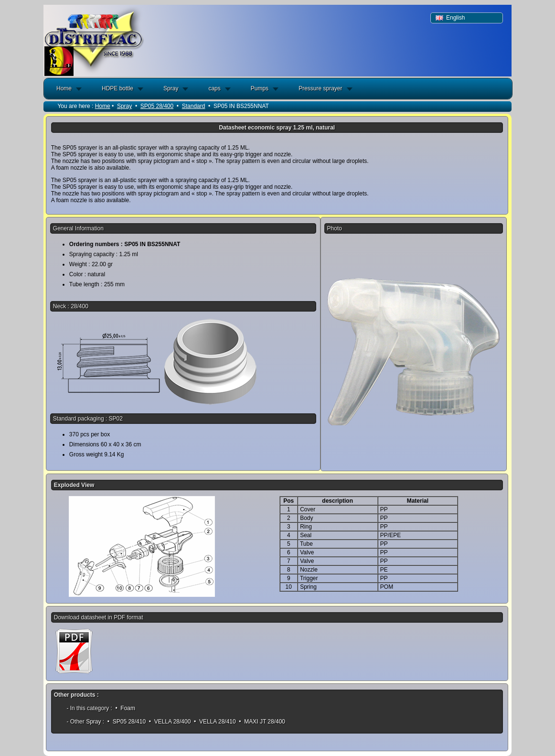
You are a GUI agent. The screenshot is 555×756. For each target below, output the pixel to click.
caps (214, 88)
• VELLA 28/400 (170, 722)
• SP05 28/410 (127, 722)
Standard (194, 106)
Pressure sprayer (320, 88)
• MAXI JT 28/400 (262, 722)
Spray (171, 88)
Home (64, 88)
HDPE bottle (117, 88)
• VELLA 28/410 (215, 722)
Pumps (260, 88)
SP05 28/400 (157, 106)
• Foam (125, 708)
